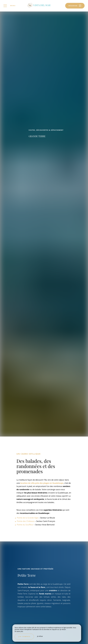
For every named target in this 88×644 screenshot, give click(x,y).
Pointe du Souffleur (25, 525)
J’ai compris (24, 636)
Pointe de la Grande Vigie (28, 518)
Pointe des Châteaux (26, 521)
